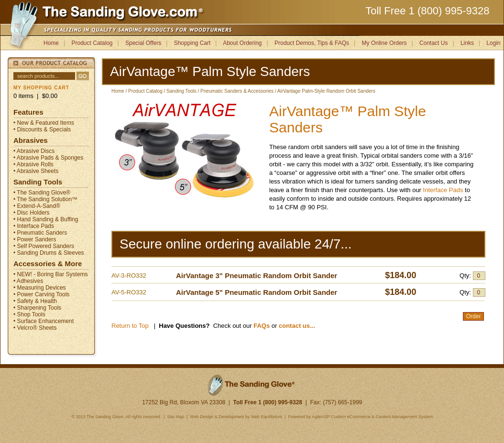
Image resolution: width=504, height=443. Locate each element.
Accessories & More (48, 264)
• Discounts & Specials (42, 130)
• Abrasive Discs (34, 151)
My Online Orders (384, 43)
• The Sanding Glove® (42, 193)
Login (493, 43)
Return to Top (130, 326)
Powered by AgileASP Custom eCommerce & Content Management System (360, 417)
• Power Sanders (35, 239)
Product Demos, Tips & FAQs (312, 43)
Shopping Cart (192, 43)
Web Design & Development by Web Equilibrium (236, 417)
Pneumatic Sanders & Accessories (237, 91)
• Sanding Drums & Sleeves (49, 253)
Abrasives (31, 140)
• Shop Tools (29, 314)
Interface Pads (444, 190)
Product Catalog (92, 43)
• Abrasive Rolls (33, 164)
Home (51, 43)
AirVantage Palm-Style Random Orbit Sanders (326, 91)
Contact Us (433, 43)
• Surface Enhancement (44, 321)
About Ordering (242, 43)
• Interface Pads (34, 226)
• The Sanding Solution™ (45, 199)
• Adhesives (28, 281)
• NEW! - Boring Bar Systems (51, 274)
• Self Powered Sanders (44, 246)
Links (467, 43)
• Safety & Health (35, 301)
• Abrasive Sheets (36, 171)
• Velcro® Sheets (35, 328)
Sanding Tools (38, 182)
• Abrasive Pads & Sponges (48, 158)
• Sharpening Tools (37, 308)
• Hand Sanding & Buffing (46, 219)
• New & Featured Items (44, 123)
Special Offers (143, 43)
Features (28, 112)
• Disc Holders (32, 213)
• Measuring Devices (40, 288)
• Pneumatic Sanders (40, 233)
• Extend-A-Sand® (37, 206)
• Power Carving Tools (41, 294)
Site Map (175, 417)
